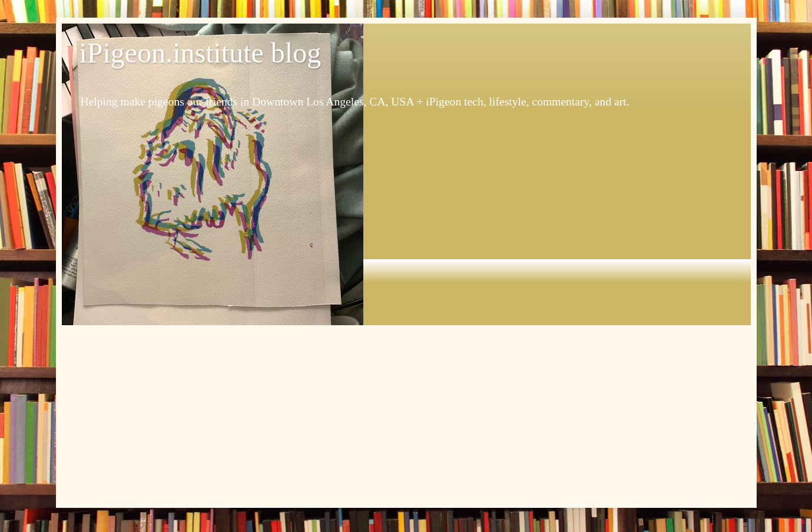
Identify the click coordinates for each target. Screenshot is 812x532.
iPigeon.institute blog (200, 53)
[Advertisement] (406, 414)
